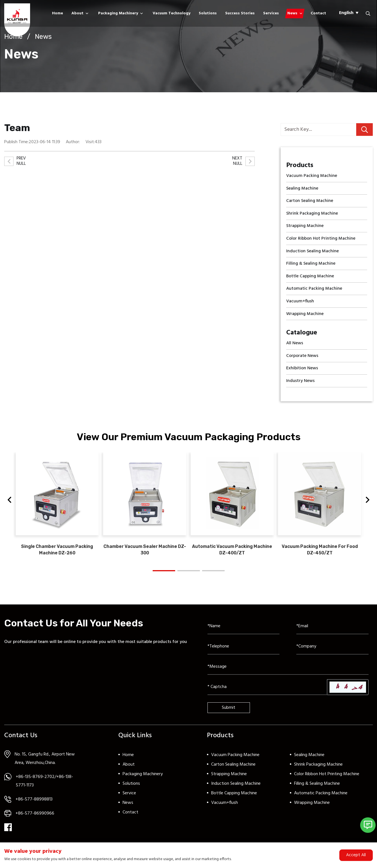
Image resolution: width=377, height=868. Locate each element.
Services (271, 13)
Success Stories (240, 13)
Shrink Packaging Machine (318, 769)
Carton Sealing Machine (233, 769)
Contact (318, 13)
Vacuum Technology (171, 13)
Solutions (208, 13)
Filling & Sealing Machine (317, 788)
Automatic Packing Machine (321, 798)
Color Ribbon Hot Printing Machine (327, 779)
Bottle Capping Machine (234, 798)
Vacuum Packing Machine (235, 760)
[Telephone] (244, 651)
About (77, 13)
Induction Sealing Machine (236, 788)
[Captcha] (267, 692)
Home (57, 13)
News (292, 13)
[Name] (244, 631)
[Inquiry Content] (288, 672)
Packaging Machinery (118, 13)
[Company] (332, 651)
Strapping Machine (229, 779)
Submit (229, 712)
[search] (364, 130)
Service (129, 798)
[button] (9, 503)
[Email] (332, 631)
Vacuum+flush (224, 808)
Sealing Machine (309, 760)
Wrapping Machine (312, 808)
